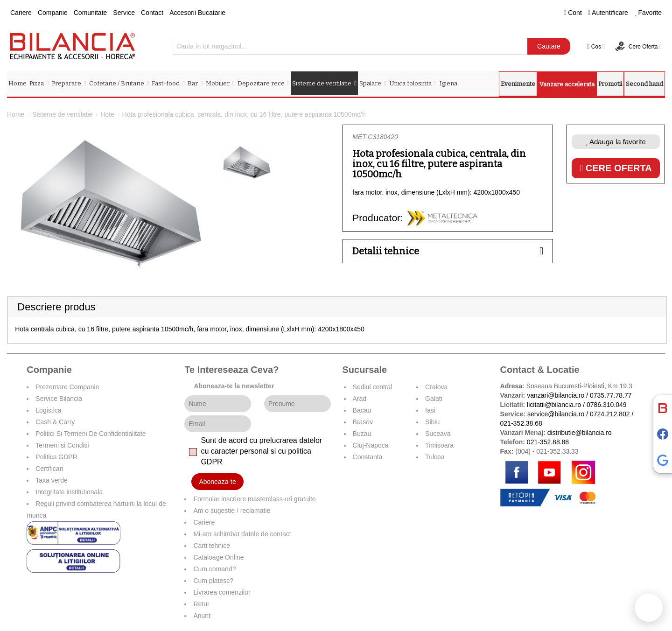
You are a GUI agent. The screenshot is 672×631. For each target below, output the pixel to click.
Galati (434, 399)
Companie (53, 13)
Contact (152, 13)
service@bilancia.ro (556, 414)
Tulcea (435, 457)
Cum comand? (214, 569)
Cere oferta (616, 168)
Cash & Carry (55, 422)
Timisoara (439, 445)
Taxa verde (51, 480)
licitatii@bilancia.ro (554, 405)
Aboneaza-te (217, 482)
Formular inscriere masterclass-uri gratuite (254, 499)
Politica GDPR (56, 457)
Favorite (648, 13)
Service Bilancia (59, 399)
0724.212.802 (610, 414)
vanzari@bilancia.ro (556, 395)
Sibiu (432, 422)
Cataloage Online (218, 557)
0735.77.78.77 (611, 395)
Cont (573, 13)
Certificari (49, 469)
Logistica (48, 410)
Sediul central (373, 387)
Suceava (438, 434)
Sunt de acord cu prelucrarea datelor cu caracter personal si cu (261, 451)
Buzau (362, 434)
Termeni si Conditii (62, 445)
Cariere (21, 13)
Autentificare (608, 13)
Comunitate (91, 13)
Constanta (368, 457)
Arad (360, 399)
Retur (201, 604)
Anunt (202, 616)
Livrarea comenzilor (222, 592)
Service (124, 13)
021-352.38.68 (521, 423)
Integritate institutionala (69, 492)
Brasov (363, 422)
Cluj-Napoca (371, 445)
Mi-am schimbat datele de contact (242, 534)
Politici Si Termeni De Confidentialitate (91, 434)
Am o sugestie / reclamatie (232, 511)
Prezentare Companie (67, 387)
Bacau (362, 410)
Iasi (430, 410)
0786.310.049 (607, 405)
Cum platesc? (213, 581)
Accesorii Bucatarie (197, 13)
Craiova (436, 387)
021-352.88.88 (548, 442)
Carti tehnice (212, 546)
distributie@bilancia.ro (579, 433)
